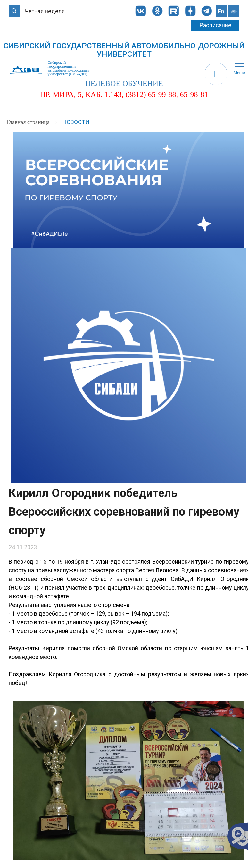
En (221, 11)
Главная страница (29, 122)
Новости (76, 122)
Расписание (215, 25)
